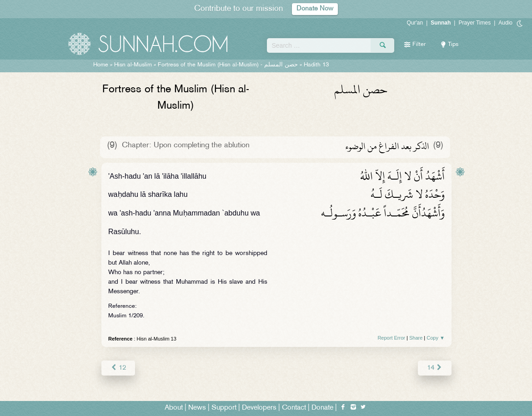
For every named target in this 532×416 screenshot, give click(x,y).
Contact (294, 408)
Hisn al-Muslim (133, 65)
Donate (322, 408)
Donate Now (315, 9)
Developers (259, 408)
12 (118, 368)
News (197, 408)
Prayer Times (474, 23)
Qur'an (415, 23)
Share (416, 338)
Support (224, 408)
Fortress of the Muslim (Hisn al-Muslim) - (228, 65)
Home (101, 65)
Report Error (391, 338)
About (174, 408)
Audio (505, 23)
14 (435, 368)
